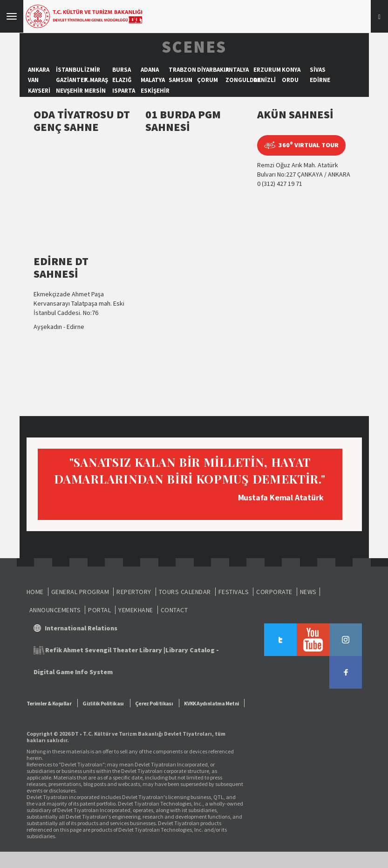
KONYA (291, 70)
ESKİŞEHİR (155, 91)
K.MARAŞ (96, 80)
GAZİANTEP (72, 80)
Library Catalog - (192, 650)
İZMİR (92, 70)
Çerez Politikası (154, 703)
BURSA (122, 70)
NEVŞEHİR (69, 91)
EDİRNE (320, 80)
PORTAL (99, 610)
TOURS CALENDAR (185, 592)
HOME (35, 592)
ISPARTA (124, 91)
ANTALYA (237, 70)
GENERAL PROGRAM (80, 592)
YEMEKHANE (136, 610)
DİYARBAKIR (213, 70)
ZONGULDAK (243, 80)
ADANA (150, 70)
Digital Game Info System (73, 672)
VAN (33, 80)
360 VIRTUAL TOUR (301, 145)
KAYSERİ (39, 91)
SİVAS (318, 70)
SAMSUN (180, 80)
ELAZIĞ (122, 80)
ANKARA (39, 70)
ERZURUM (267, 70)
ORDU (290, 80)
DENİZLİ (265, 80)
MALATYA (153, 80)
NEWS (308, 592)
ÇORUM (208, 80)
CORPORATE (274, 592)
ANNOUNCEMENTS (55, 610)
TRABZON (182, 70)
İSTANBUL (70, 70)
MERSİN (95, 91)
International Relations (81, 628)
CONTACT (174, 610)
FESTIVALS (234, 592)
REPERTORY (134, 592)
